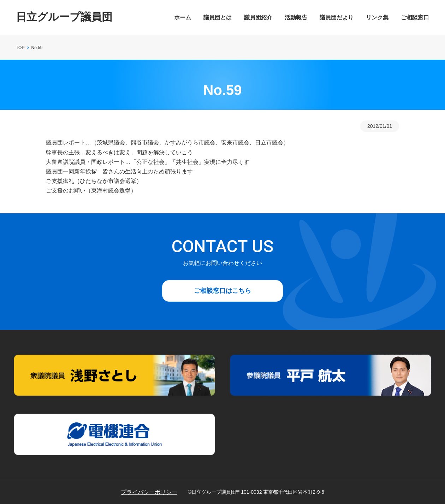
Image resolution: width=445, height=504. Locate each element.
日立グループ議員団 (64, 17)
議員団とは (218, 17)
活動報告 (296, 17)
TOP (20, 48)
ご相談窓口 (415, 17)
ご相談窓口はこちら (222, 291)
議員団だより (337, 17)
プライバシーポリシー (149, 492)
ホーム (183, 17)
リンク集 (377, 17)
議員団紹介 (258, 17)
